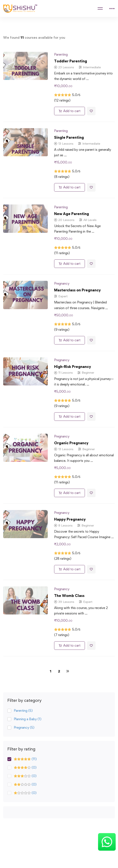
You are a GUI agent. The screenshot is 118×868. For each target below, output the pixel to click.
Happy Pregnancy (70, 519)
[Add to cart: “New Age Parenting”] (70, 264)
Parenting (23, 711)
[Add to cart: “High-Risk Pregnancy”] (70, 417)
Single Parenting (69, 137)
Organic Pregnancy (71, 443)
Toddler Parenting (71, 61)
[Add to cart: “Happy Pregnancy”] (70, 569)
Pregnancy (24, 727)
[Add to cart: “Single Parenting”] (70, 187)
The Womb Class (69, 596)
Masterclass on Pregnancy (77, 290)
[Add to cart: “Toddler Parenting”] (70, 111)
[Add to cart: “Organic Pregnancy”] (70, 493)
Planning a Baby (28, 719)
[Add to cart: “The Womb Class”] (70, 646)
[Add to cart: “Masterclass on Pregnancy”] (70, 340)
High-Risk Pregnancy (73, 367)
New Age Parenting (72, 214)
